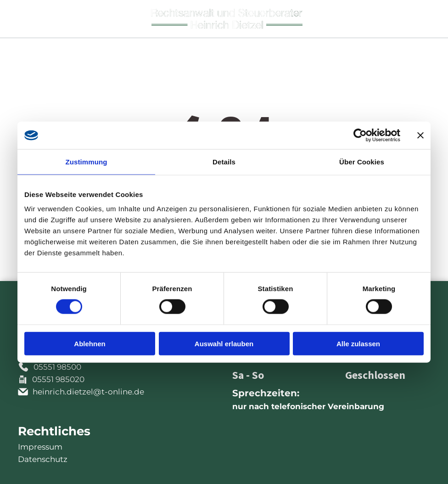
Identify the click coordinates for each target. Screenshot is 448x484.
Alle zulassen (358, 343)
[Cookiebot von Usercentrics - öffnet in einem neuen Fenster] (360, 135)
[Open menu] (424, 19)
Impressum (40, 447)
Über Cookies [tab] (362, 161)
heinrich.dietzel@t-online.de (88, 392)
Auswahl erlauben (224, 343)
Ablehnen (90, 343)
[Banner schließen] (420, 135)
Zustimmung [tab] (87, 161)
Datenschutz (43, 459)
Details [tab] (224, 161)
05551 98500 (57, 367)
